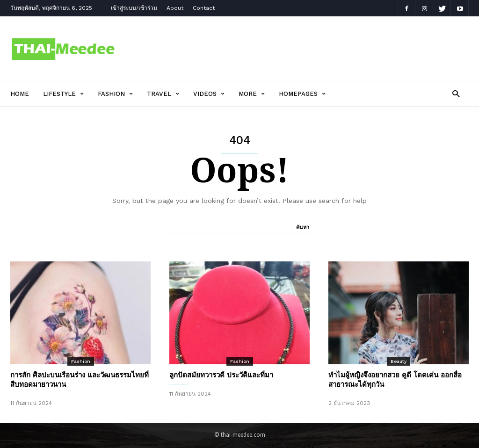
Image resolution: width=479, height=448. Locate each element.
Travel (163, 94)
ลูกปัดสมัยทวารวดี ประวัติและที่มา (221, 375)
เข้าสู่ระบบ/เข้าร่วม (134, 8)
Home (20, 94)
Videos (209, 94)
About (175, 8)
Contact (204, 8)
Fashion (115, 94)
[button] (456, 93)
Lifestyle (63, 94)
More (252, 94)
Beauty (399, 361)
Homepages (302, 94)
